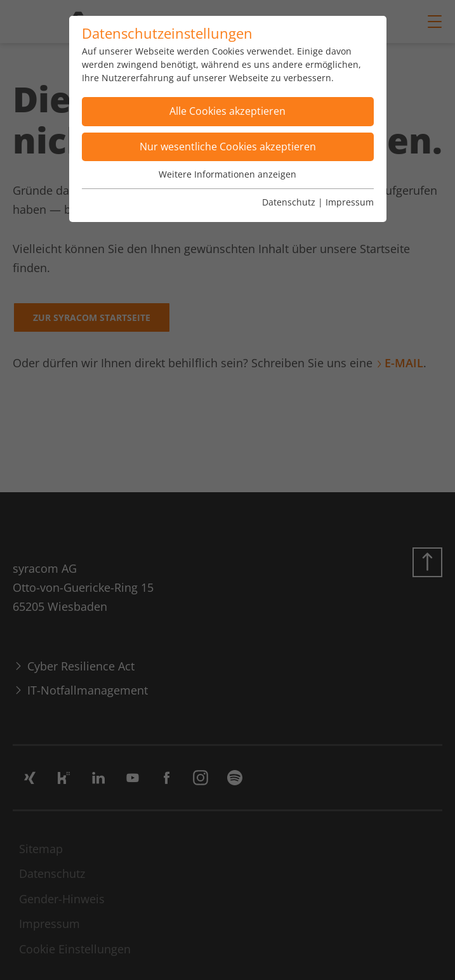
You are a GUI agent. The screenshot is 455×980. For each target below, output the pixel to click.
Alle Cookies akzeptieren (228, 111)
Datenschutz (289, 202)
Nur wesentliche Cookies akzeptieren (228, 147)
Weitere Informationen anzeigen (228, 174)
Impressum (350, 202)
